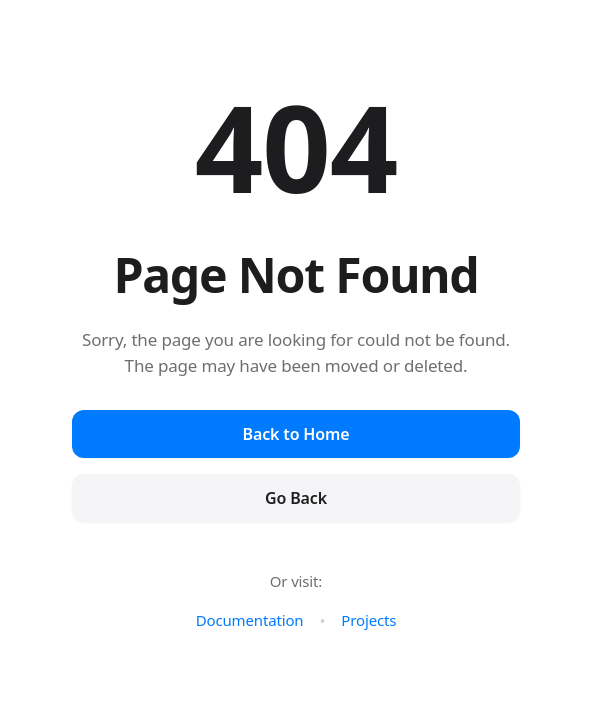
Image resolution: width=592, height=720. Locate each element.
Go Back (296, 498)
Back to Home (296, 434)
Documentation (250, 620)
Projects (368, 620)
